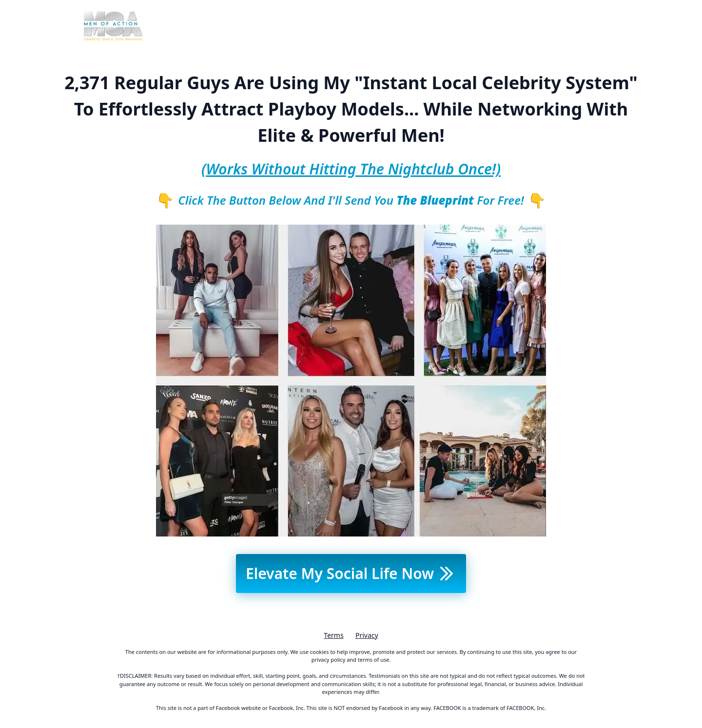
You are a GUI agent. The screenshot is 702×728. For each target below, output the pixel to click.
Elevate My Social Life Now (351, 573)
